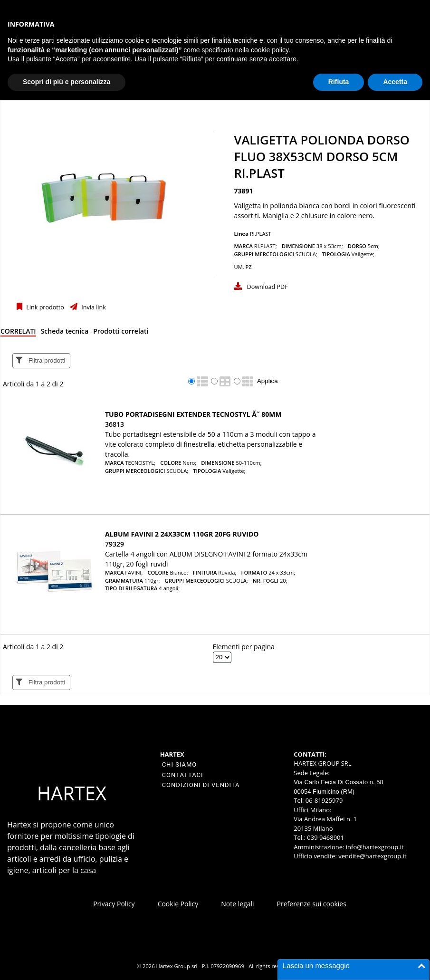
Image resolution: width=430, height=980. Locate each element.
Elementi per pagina (244, 647)
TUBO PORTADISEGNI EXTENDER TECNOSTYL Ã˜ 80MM (193, 414)
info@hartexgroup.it (374, 847)
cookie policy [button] (270, 50)
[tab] (18, 333)
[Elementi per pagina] (222, 657)
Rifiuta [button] (339, 82)
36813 (115, 424)
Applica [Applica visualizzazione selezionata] (268, 381)
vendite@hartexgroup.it (372, 856)
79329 (115, 544)
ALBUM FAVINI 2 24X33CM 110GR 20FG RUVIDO (182, 534)
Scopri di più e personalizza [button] (67, 82)
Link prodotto (44, 307)
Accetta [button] (395, 82)
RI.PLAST (261, 234)
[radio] (191, 381)
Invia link (93, 307)
